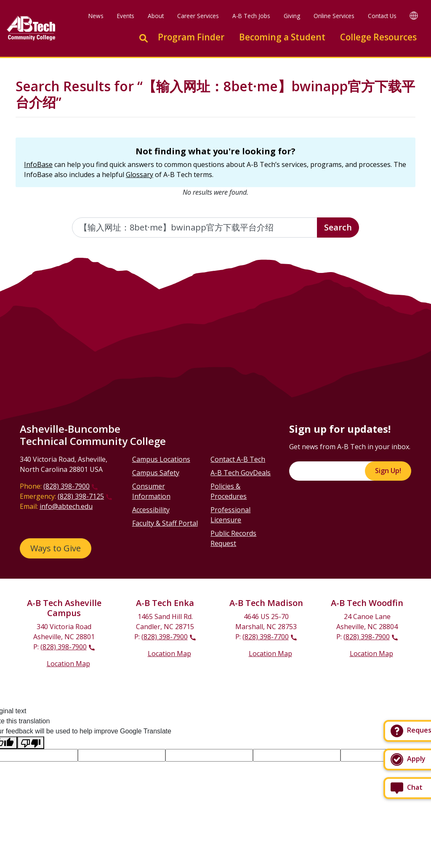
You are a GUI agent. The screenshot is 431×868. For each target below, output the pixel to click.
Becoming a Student (282, 37)
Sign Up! (388, 471)
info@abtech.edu (66, 506)
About (156, 16)
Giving (292, 16)
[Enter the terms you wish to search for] (195, 228)
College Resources (378, 37)
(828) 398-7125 (81, 496)
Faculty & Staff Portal (165, 523)
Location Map (68, 664)
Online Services (334, 16)
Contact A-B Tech (238, 459)
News (96, 16)
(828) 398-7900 (67, 486)
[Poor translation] (31, 743)
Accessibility (151, 510)
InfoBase (38, 164)
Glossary (140, 175)
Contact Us (382, 16)
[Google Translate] (414, 15)
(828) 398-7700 (266, 637)
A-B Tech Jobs (251, 16)
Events (126, 16)
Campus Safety (156, 473)
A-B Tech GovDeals (241, 473)
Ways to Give (56, 548)
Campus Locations (161, 459)
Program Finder (191, 37)
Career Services (198, 16)
